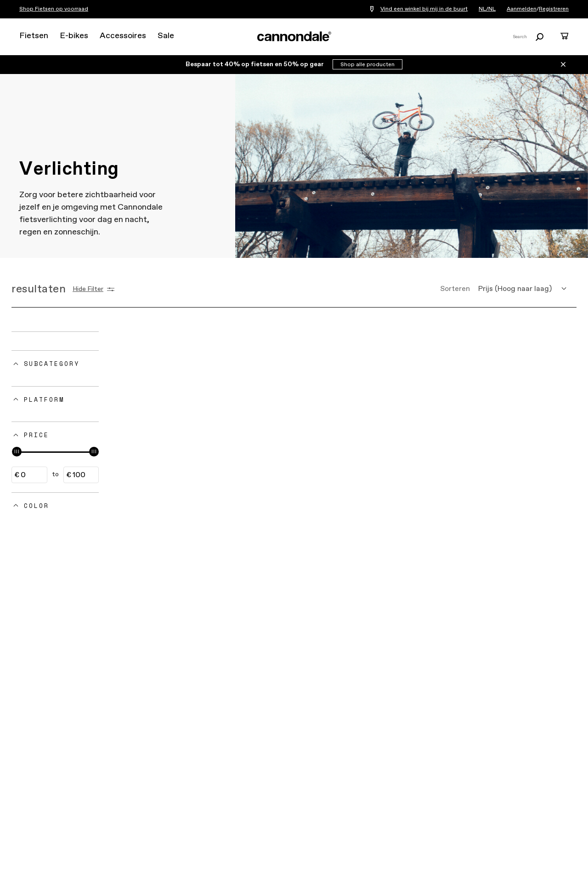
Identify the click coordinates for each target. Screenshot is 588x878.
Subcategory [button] (52, 364)
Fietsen (34, 36)
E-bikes (74, 36)
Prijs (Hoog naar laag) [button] (515, 289)
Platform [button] (44, 399)
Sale (166, 36)
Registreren (554, 9)
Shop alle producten (367, 65)
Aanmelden (522, 9)
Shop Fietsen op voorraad (54, 9)
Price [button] (37, 435)
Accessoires (123, 36)
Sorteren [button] (455, 289)
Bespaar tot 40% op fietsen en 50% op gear (255, 64)
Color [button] (37, 506)
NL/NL (487, 9)
